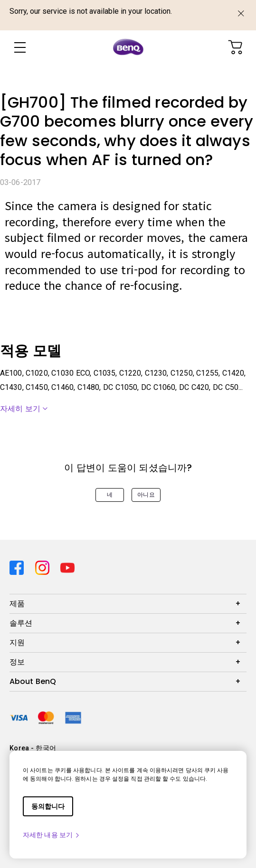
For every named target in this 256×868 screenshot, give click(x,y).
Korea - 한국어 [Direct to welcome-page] (33, 748)
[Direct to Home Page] (128, 47)
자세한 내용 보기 (52, 835)
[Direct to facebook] (19, 566)
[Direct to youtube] (67, 566)
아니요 (146, 495)
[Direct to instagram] (44, 566)
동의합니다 (48, 806)
